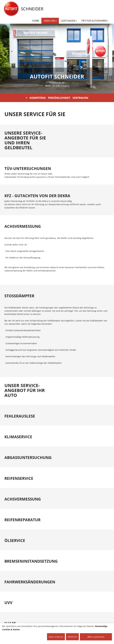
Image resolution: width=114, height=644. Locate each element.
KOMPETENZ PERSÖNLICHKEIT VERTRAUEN (57, 98)
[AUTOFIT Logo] (11, 9)
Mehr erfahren (56, 637)
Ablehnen (72, 637)
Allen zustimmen (96, 637)
